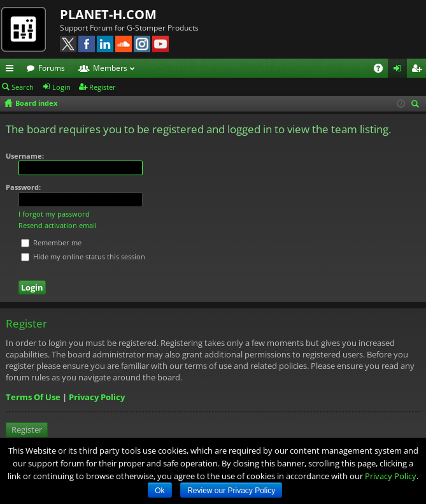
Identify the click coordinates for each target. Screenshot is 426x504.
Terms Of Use (33, 397)
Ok (160, 491)
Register (103, 87)
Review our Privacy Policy (231, 491)
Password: (23, 187)
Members (110, 68)
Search (23, 87)
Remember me (51, 242)
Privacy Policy (97, 397)
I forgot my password (54, 214)
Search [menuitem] (417, 105)
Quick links (12, 70)
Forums (52, 68)
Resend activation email (58, 225)
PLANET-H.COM (108, 14)
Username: (25, 156)
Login (61, 87)
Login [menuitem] (400, 70)
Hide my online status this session (83, 256)
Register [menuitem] (419, 70)
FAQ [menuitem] (382, 70)
